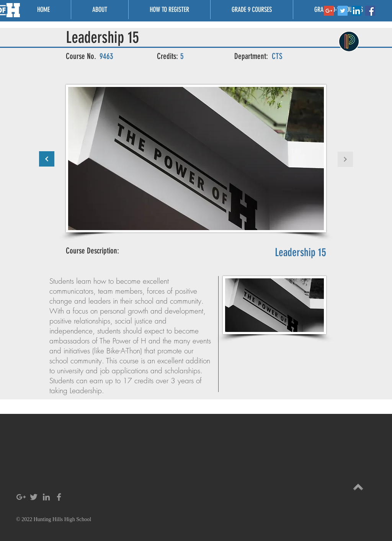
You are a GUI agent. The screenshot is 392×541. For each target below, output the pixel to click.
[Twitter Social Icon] (343, 11)
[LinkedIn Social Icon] (356, 11)
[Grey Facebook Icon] (59, 497)
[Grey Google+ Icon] (21, 497)
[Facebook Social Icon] (370, 11)
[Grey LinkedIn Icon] (46, 497)
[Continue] (47, 159)
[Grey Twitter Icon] (34, 497)
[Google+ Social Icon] (329, 11)
